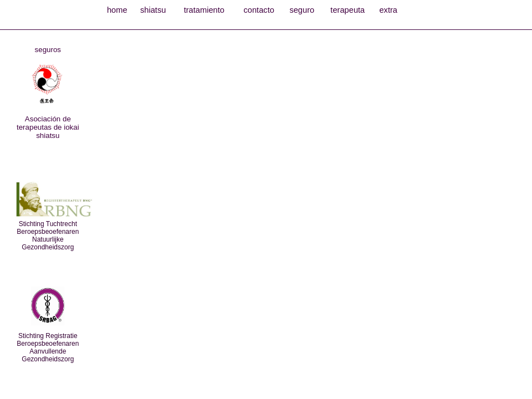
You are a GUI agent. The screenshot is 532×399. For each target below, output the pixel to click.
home (117, 10)
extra (388, 10)
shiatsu (153, 10)
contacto (259, 10)
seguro (302, 10)
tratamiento (204, 10)
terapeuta (347, 10)
